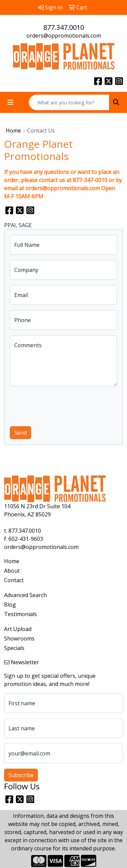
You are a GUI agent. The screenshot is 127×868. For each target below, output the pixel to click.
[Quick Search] (69, 102)
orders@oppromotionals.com (64, 36)
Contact (14, 580)
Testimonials (20, 614)
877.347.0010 (64, 27)
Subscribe (21, 775)
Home (13, 131)
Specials (14, 648)
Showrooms (19, 638)
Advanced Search (25, 595)
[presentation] (61, 405)
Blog (10, 605)
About (12, 571)
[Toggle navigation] (10, 102)
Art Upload (18, 629)
